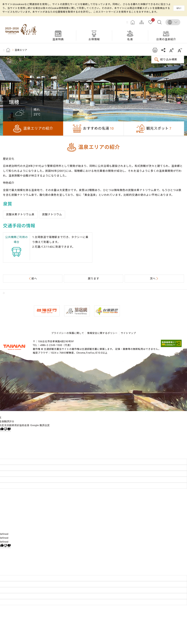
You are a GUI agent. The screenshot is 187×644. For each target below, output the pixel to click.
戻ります (93, 279)
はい (179, 8)
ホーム (133, 22)
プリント (155, 50)
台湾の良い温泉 (22, 30)
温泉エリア (21, 50)
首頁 (8, 50)
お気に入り (152, 20)
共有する (163, 50)
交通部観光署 (14, 347)
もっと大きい (172, 50)
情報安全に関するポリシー (102, 333)
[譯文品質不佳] (7, 430)
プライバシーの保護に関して (68, 333)
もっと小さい (180, 50)
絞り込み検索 (169, 59)
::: (127, 22)
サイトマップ (142, 22)
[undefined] (7, 546)
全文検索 (159, 22)
